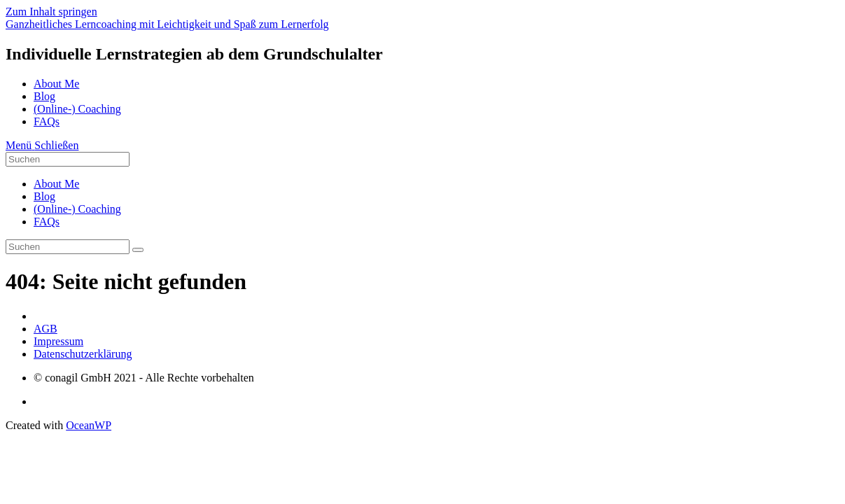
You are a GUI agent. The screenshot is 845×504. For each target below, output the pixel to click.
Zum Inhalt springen (51, 12)
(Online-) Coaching (77, 209)
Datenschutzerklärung (83, 354)
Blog (44, 196)
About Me (56, 184)
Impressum (58, 341)
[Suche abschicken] (138, 250)
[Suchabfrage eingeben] (68, 159)
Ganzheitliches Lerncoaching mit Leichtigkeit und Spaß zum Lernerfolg (167, 24)
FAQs (47, 222)
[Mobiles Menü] (42, 145)
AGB (46, 329)
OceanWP (89, 425)
